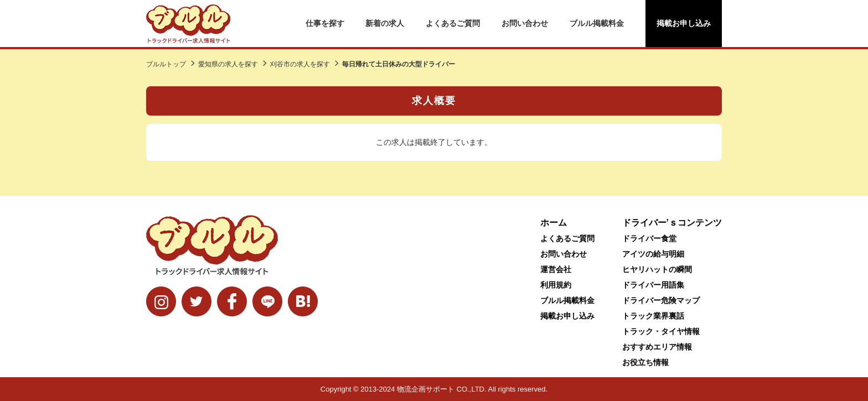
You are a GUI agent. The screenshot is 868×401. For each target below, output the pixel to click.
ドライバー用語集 (653, 285)
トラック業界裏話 (653, 316)
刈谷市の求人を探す (300, 64)
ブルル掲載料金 (597, 23)
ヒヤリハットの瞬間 (657, 269)
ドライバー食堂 (649, 238)
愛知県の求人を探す (228, 64)
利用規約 (556, 285)
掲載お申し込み (684, 23)
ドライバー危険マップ (661, 300)
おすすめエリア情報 (657, 347)
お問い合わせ (525, 23)
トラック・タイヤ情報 (661, 331)
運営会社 (556, 269)
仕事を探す (325, 23)
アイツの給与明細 (653, 254)
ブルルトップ (166, 64)
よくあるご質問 (453, 23)
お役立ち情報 (645, 362)
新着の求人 (385, 23)
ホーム (554, 223)
